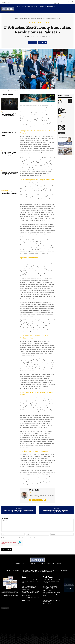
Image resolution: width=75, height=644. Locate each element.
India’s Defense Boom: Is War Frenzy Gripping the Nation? (56, 511)
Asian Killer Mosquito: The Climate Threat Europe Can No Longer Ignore (51, 594)
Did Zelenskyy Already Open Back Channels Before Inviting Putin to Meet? (9, 114)
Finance (3, 131)
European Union (5, 190)
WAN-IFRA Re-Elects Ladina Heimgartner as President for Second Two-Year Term (50, 588)
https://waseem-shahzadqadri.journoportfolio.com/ (40, 492)
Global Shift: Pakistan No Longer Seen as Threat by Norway (19, 511)
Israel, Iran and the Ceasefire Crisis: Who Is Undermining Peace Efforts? (10, 173)
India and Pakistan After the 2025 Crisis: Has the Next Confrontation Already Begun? (51, 600)
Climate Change (23, 19)
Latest (40, 23)
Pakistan (46, 23)
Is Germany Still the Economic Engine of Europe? (10, 193)
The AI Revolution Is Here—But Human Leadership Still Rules (9, 134)
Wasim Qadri (30, 36)
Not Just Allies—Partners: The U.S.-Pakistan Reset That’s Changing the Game (9, 154)
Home (17, 19)
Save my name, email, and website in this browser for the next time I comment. (23, 538)
